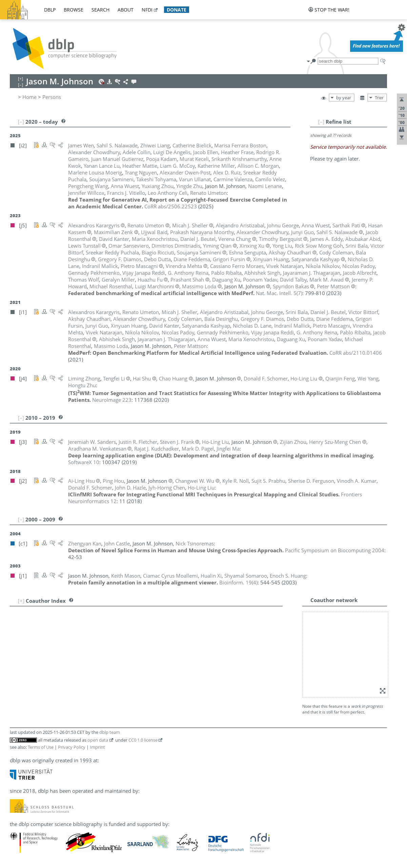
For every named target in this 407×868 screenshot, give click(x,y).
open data (98, 740)
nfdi (147, 10)
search (100, 10)
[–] (321, 122)
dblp (50, 10)
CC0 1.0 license (143, 740)
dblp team (110, 732)
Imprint (97, 747)
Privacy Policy (72, 747)
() (279, 293)
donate (177, 10)
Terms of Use (41, 747)
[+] (21, 601)
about (126, 10)
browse (74, 10)
